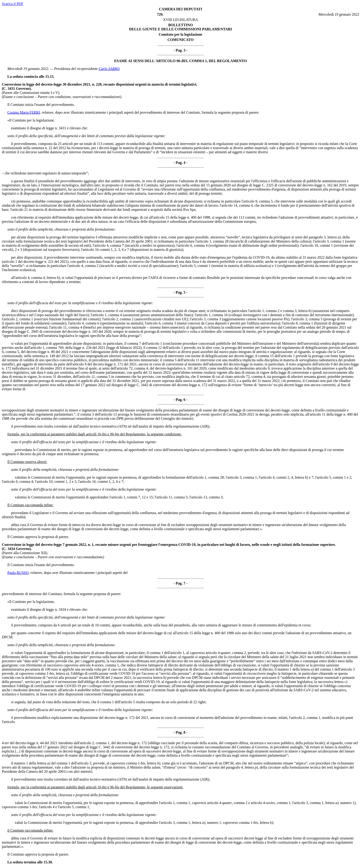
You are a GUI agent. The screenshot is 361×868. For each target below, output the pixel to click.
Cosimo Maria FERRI (24, 112)
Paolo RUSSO (18, 573)
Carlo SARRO (109, 69)
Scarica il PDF (13, 4)
